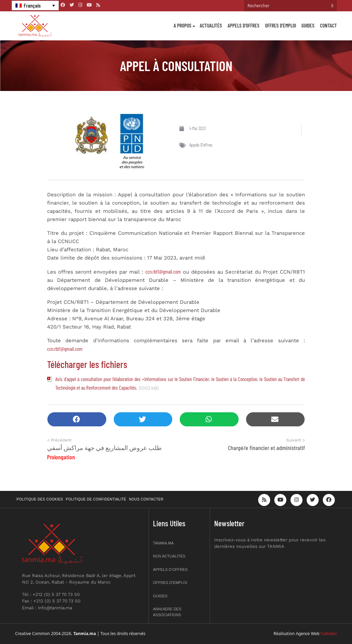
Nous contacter (146, 499)
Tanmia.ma (163, 543)
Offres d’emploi (280, 25)
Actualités (211, 25)
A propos (183, 25)
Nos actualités (169, 556)
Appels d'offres (201, 145)
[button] (77, 419)
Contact (328, 25)
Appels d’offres (244, 25)
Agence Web (308, 634)
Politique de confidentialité (96, 499)
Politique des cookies (40, 499)
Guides (308, 25)
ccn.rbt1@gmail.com (163, 272)
